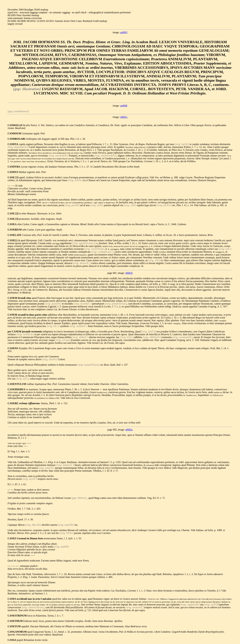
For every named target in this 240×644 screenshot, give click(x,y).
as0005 (124, 32)
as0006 (124, 106)
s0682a (129, 430)
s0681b (129, 273)
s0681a (124, 117)
